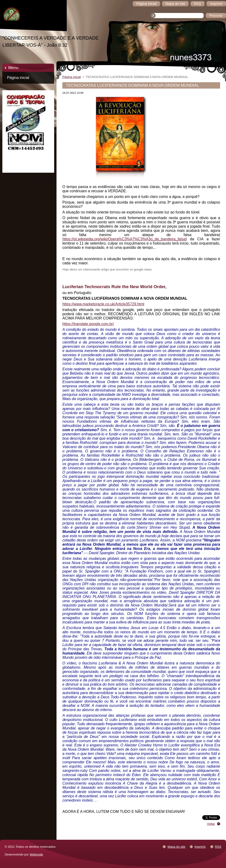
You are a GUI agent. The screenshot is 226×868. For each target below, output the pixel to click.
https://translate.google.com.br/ (88, 324)
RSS (218, 847)
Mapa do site (176, 847)
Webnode (36, 854)
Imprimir (200, 847)
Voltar (211, 824)
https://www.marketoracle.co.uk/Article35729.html (103, 304)
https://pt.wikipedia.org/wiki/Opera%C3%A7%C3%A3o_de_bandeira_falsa (124, 239)
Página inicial (18, 78)
